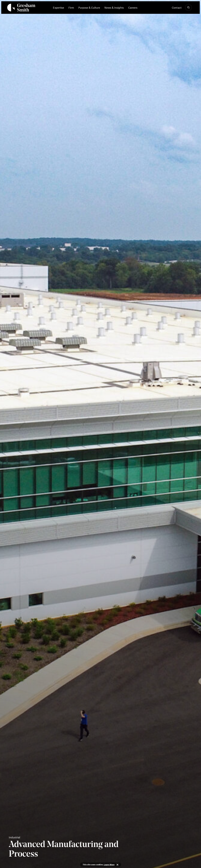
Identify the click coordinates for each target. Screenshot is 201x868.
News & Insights (114, 8)
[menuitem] (60, 8)
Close (117, 865)
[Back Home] (21, 8)
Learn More (109, 865)
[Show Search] (188, 8)
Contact (177, 8)
